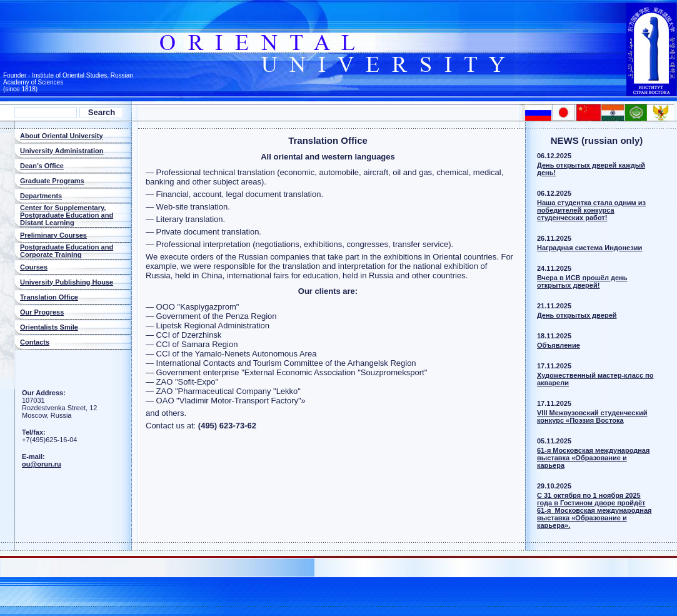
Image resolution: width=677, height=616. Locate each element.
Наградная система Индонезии (589, 248)
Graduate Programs (52, 181)
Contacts (35, 342)
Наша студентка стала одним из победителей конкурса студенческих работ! (591, 210)
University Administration (62, 151)
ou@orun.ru (42, 464)
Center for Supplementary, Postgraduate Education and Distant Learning (67, 215)
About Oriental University (62, 136)
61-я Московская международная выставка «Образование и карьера (593, 458)
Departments (41, 196)
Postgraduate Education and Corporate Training (67, 251)
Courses (34, 267)
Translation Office (49, 297)
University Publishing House (67, 282)
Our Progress (42, 312)
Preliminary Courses (53, 235)
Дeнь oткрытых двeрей (577, 315)
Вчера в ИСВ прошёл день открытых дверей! (582, 281)
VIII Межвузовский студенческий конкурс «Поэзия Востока (592, 417)
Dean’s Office (42, 166)
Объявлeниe (559, 345)
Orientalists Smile (49, 327)
